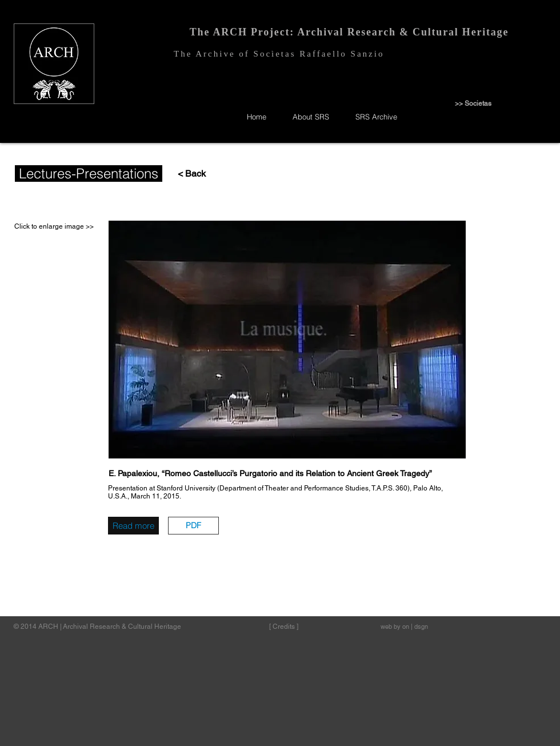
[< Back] (187, 174)
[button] (193, 526)
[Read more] (133, 526)
